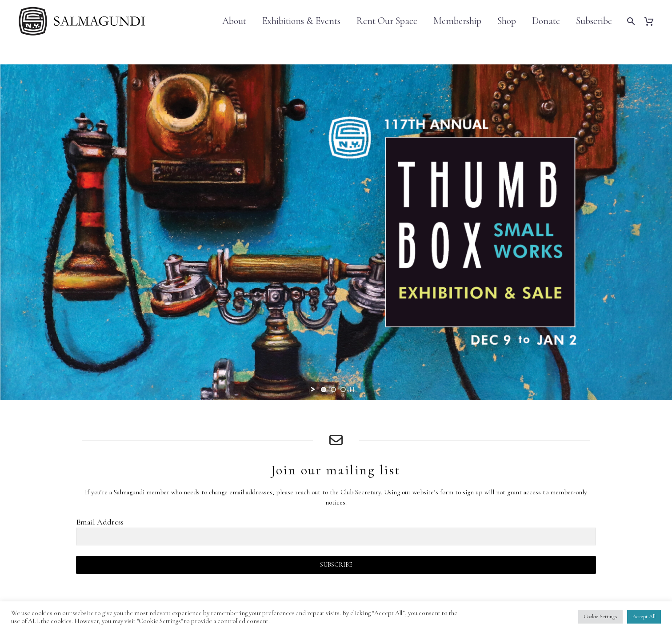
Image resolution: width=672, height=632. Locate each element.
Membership (457, 21)
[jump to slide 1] (324, 390)
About (234, 21)
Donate (546, 21)
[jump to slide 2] (333, 390)
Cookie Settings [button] (600, 616)
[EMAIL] (336, 537)
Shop (507, 21)
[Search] (630, 21)
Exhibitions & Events (301, 21)
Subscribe (594, 21)
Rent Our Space (387, 21)
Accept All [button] (644, 616)
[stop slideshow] (352, 390)
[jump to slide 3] (343, 390)
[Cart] (652, 21)
